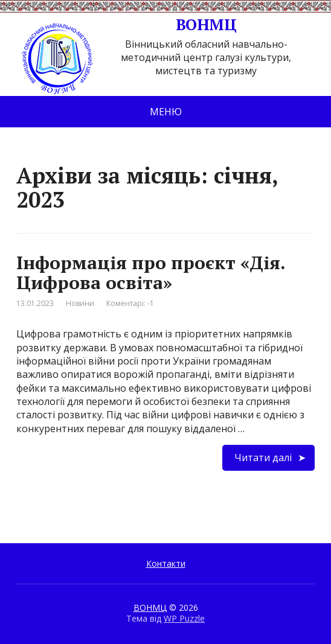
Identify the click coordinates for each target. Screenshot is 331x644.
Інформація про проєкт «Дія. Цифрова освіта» (151, 273)
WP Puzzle (184, 618)
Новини (80, 303)
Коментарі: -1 (130, 303)
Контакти (166, 563)
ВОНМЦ (126, 25)
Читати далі (263, 457)
